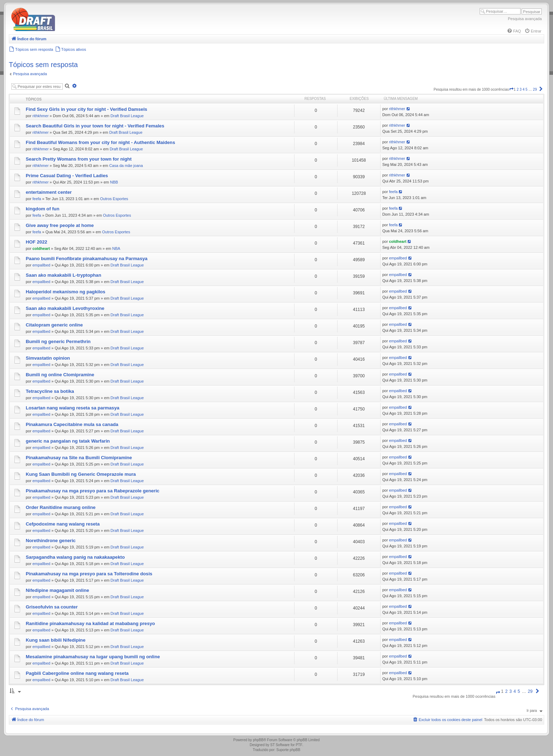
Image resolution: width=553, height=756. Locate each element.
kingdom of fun (42, 209)
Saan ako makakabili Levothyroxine (65, 308)
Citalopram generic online (54, 325)
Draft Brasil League (127, 116)
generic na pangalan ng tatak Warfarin (68, 441)
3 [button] (521, 89)
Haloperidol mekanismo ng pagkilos (66, 292)
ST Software (280, 745)
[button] (511, 89)
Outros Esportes (114, 199)
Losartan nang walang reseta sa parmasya (72, 408)
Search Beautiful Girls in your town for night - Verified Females (95, 126)
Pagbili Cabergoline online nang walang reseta (77, 673)
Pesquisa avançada (525, 19)
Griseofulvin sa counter (52, 607)
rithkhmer (41, 116)
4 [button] (524, 89)
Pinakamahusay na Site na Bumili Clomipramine (79, 458)
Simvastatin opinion (48, 358)
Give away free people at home (60, 225)
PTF (299, 745)
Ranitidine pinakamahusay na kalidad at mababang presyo (90, 623)
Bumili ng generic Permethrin (58, 341)
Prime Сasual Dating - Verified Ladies (67, 176)
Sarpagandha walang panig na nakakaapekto (75, 557)
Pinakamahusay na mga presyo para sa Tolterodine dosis (89, 574)
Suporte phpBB (288, 750)
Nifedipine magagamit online (57, 590)
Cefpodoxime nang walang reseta (63, 524)
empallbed (41, 265)
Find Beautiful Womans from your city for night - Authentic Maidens (100, 142)
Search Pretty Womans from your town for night (79, 159)
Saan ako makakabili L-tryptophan (63, 275)
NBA (116, 248)
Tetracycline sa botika (50, 391)
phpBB (258, 740)
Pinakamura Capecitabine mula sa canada (72, 424)
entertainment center (49, 192)
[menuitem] (514, 31)
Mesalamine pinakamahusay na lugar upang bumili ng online (93, 657)
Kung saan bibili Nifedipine (56, 640)
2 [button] (518, 89)
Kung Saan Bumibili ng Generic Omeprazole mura (81, 474)
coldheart (41, 248)
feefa (37, 199)
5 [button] (527, 89)
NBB (114, 182)
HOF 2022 (37, 242)
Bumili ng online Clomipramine (60, 375)
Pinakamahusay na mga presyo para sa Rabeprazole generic (93, 491)
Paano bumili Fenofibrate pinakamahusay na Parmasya (87, 259)
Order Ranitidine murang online (61, 507)
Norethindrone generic (51, 541)
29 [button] (535, 89)
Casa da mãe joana (126, 166)
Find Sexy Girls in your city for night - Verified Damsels (86, 109)
